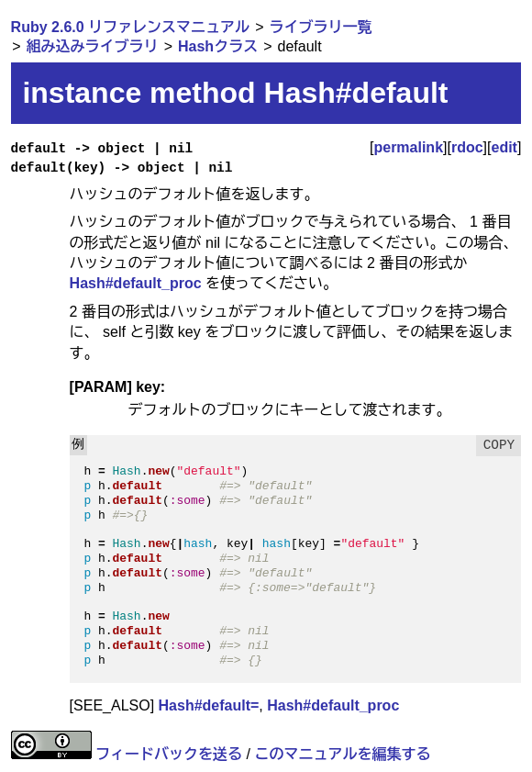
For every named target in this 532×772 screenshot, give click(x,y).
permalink (408, 147)
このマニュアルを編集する (342, 754)
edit (504, 147)
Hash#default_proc (136, 283)
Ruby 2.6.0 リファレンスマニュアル (130, 27)
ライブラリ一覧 (321, 27)
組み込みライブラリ (93, 46)
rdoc (467, 147)
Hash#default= (209, 705)
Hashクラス (218, 46)
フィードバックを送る (169, 754)
